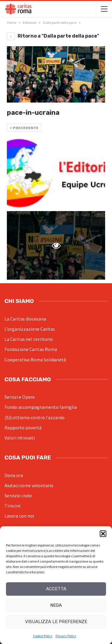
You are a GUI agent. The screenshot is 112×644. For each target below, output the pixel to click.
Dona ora (14, 475)
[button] (103, 534)
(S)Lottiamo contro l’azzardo (34, 417)
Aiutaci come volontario (29, 485)
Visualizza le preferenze (56, 622)
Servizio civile (18, 496)
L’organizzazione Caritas (30, 329)
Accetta (56, 589)
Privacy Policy (66, 636)
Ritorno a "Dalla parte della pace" (53, 36)
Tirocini (12, 506)
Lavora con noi (19, 516)
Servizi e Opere (20, 397)
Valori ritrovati (20, 438)
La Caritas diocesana (25, 319)
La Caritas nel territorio (29, 339)
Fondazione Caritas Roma (31, 349)
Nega (56, 605)
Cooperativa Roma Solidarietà (35, 360)
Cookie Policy (43, 636)
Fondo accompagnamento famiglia (41, 407)
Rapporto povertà (23, 428)
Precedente (24, 128)
